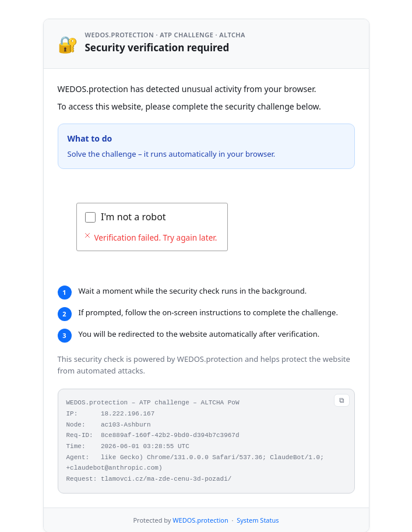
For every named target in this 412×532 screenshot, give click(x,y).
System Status (258, 520)
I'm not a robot (133, 217)
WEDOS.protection (200, 520)
